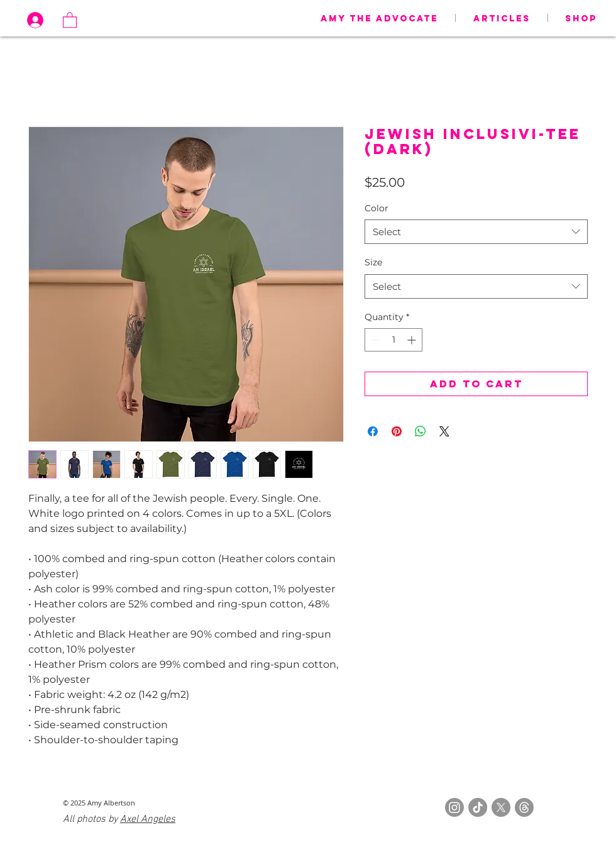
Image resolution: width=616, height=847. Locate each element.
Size (373, 262)
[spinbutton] (393, 340)
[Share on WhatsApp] (421, 431)
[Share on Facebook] (373, 431)
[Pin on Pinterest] (397, 431)
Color (377, 208)
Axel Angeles (148, 819)
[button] (70, 19)
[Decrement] (374, 340)
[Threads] (524, 807)
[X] (501, 807)
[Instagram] (454, 807)
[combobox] (476, 232)
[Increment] (413, 340)
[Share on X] (444, 431)
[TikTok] (478, 807)
